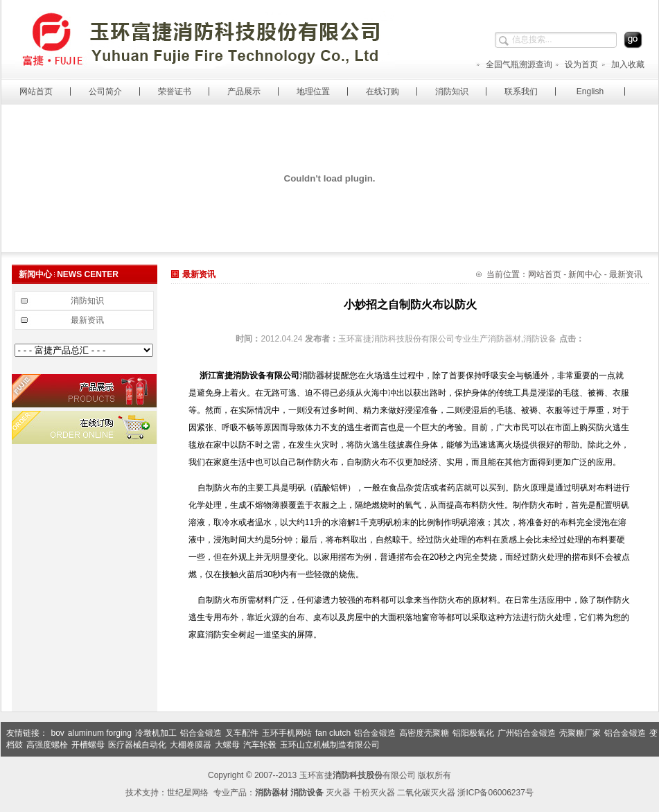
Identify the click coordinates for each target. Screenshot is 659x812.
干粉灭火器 (374, 793)
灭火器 (338, 793)
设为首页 (576, 64)
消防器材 (316, 376)
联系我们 (521, 91)
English (590, 91)
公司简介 (105, 91)
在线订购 (383, 91)
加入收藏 (623, 64)
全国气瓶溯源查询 (514, 64)
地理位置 (313, 91)
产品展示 (244, 91)
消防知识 (452, 91)
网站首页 (36, 91)
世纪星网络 (188, 793)
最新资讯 (87, 320)
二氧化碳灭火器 (426, 793)
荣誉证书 (175, 91)
